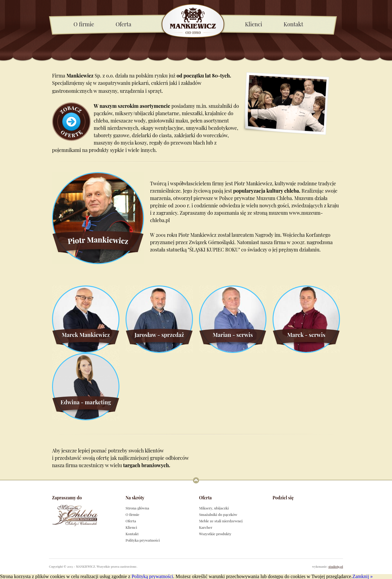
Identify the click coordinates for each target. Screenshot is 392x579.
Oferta (123, 24)
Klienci (254, 24)
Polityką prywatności (153, 576)
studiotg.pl (336, 566)
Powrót (196, 480)
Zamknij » (363, 576)
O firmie (84, 24)
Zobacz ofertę (71, 122)
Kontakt (293, 24)
